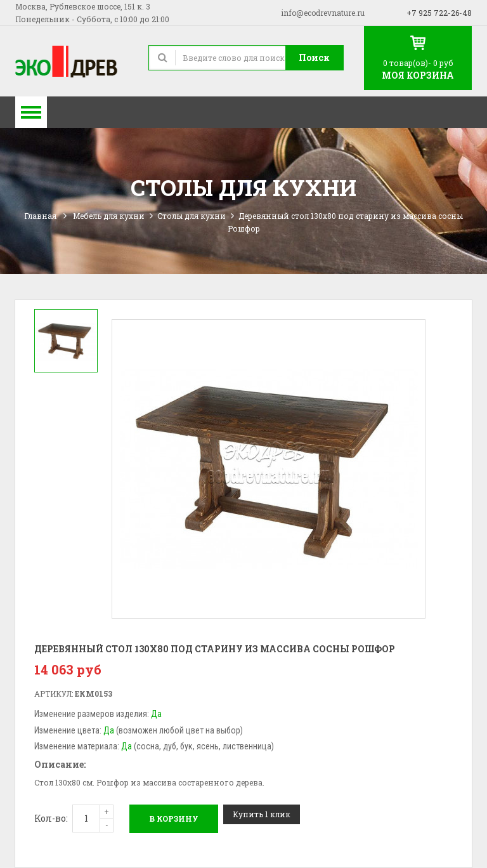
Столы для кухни (192, 216)
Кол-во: (51, 818)
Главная (40, 216)
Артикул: (54, 694)
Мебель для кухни (109, 216)
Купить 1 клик (262, 814)
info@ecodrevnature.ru (323, 13)
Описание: (60, 764)
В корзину (174, 819)
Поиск (314, 57)
